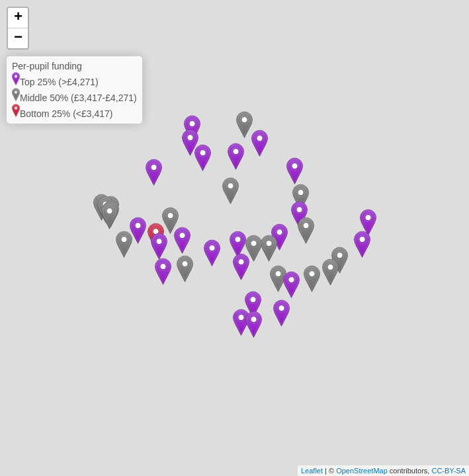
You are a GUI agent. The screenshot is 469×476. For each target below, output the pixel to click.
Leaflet (312, 471)
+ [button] (18, 18)
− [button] (18, 38)
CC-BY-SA (448, 471)
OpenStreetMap (362, 471)
